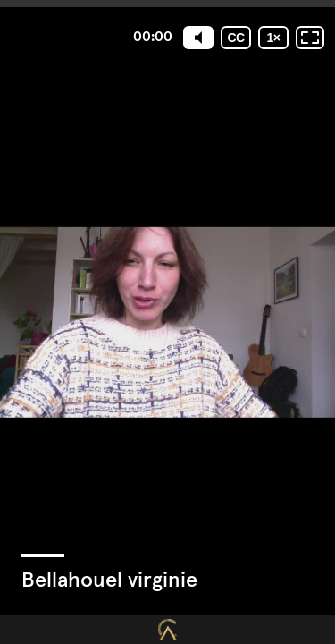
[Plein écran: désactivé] (310, 38)
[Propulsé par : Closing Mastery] (167, 630)
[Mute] (198, 38)
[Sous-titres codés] (236, 38)
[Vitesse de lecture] (273, 38)
